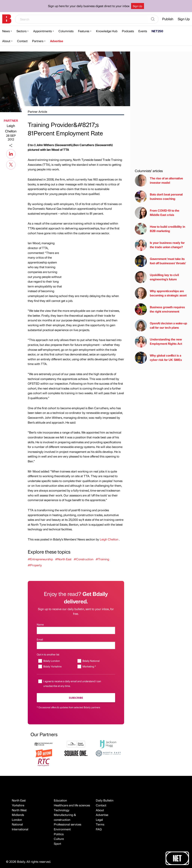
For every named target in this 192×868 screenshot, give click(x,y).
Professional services (67, 824)
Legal (99, 820)
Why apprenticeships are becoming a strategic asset (161, 293)
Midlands (18, 815)
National (17, 824)
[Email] (76, 645)
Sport (57, 844)
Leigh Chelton (11, 128)
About (6, 41)
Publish (168, 19)
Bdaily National (91, 661)
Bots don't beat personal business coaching (159, 197)
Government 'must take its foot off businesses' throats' (160, 261)
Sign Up (138, 6)
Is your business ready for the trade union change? (160, 245)
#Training (102, 559)
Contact (22, 41)
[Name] (76, 630)
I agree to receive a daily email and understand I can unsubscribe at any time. (72, 683)
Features (84, 31)
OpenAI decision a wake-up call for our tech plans (161, 325)
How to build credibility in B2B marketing (160, 229)
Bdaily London (52, 661)
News (6, 31)
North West (19, 810)
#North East (63, 559)
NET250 (157, 31)
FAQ (99, 829)
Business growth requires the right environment (160, 309)
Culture (59, 839)
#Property (35, 565)
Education (60, 800)
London (17, 820)
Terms (100, 824)
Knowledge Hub (107, 31)
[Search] (153, 19)
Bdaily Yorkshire (52, 666)
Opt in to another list (48, 654)
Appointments (42, 31)
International (20, 829)
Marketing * (89, 666)
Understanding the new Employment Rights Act (158, 342)
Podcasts (128, 31)
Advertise (57, 41)
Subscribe (76, 698)
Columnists (66, 31)
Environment (62, 829)
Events (143, 31)
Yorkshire (18, 805)
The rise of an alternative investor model (159, 181)
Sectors (21, 31)
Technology (62, 810)
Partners (38, 41)
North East (19, 800)
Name (40, 624)
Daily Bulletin (105, 800)
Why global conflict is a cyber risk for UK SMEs (158, 358)
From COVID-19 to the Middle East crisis (157, 213)
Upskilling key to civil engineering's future (157, 277)
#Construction (84, 559)
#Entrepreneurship (40, 559)
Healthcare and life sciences (72, 805)
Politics (59, 834)
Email (40, 639)
